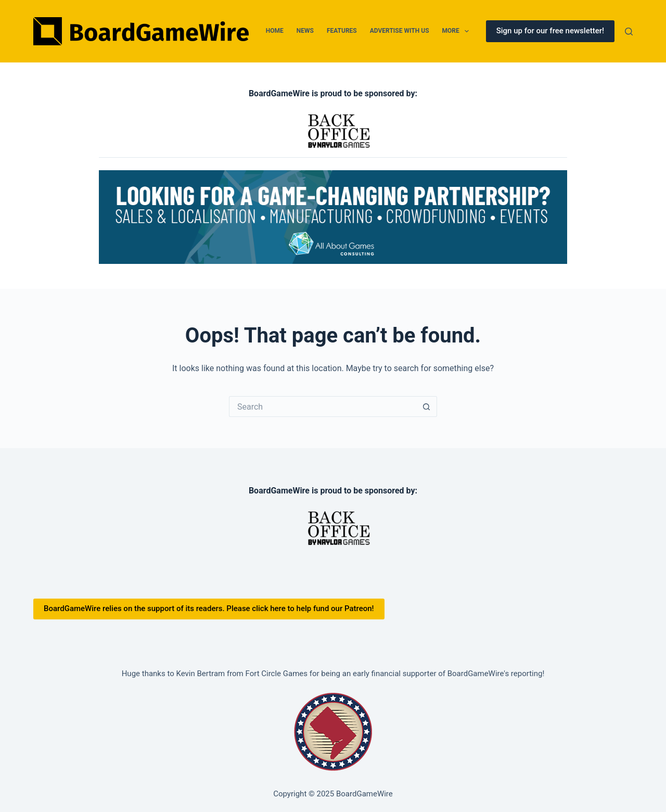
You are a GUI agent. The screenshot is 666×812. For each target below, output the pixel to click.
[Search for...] (323, 407)
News (305, 31)
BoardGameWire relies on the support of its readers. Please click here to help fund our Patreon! (209, 608)
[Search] (629, 31)
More (458, 31)
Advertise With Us (400, 31)
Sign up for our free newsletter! (550, 31)
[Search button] (427, 407)
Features (342, 31)
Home (275, 31)
